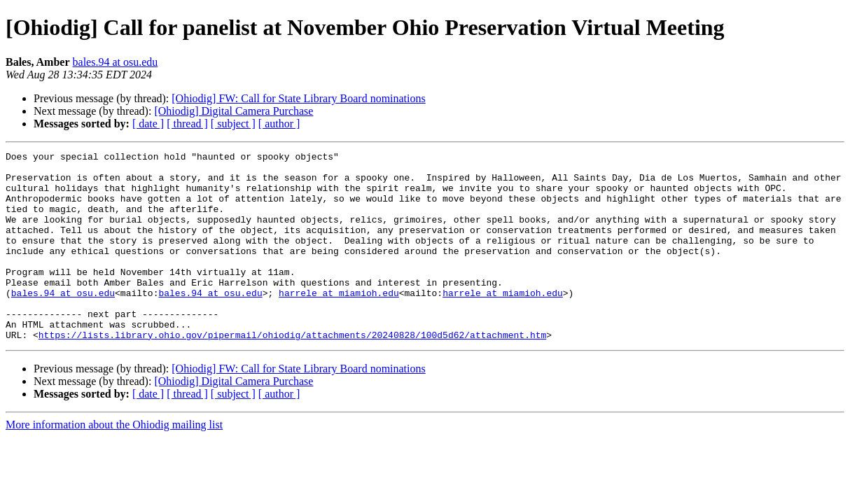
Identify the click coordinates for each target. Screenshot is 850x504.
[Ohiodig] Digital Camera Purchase (234, 111)
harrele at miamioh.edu (339, 322)
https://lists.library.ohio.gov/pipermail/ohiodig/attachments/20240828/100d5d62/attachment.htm (292, 372)
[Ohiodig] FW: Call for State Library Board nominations (298, 98)
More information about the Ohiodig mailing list (114, 462)
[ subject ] (233, 124)
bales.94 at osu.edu (116, 62)
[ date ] (148, 124)
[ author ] (279, 124)
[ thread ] (187, 124)
